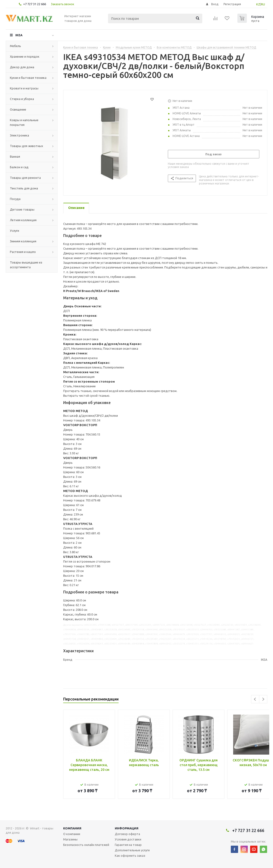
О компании (72, 834)
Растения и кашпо (23, 252)
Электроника (19, 135)
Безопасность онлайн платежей (86, 845)
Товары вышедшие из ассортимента (26, 265)
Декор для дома (22, 67)
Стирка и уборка (22, 99)
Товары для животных (27, 146)
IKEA (19, 35)
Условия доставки (128, 839)
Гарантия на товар (128, 845)
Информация (127, 828)
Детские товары (22, 209)
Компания (72, 828)
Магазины (70, 839)
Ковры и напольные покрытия (24, 122)
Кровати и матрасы (24, 88)
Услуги (14, 231)
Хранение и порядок (25, 56)
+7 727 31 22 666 (35, 4)
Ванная (15, 156)
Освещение (18, 109)
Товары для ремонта (25, 178)
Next (263, 699)
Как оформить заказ (130, 856)
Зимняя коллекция (23, 241)
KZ (258, 4)
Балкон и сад (19, 167)
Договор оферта (127, 834)
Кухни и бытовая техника (28, 78)
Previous (255, 699)
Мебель (15, 46)
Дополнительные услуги (132, 850)
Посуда (15, 199)
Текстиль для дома (24, 188)
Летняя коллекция (23, 220)
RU (263, 4)
